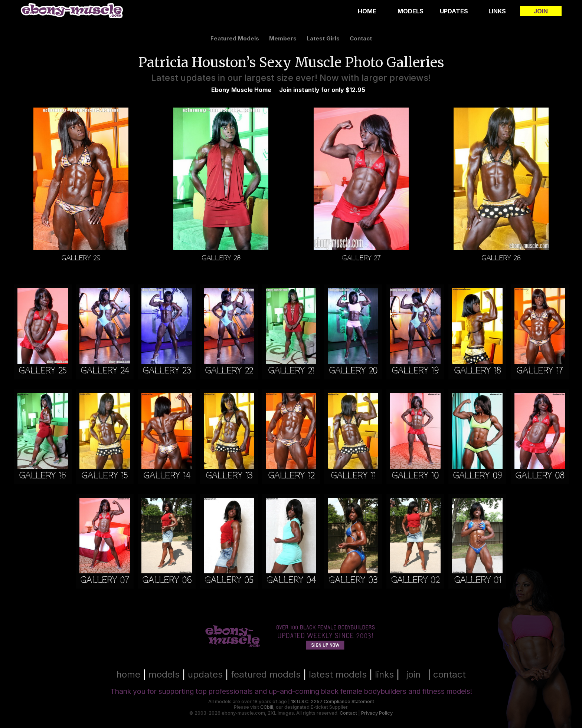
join (413, 674)
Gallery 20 (353, 371)
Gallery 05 (229, 580)
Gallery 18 (477, 371)
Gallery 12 (291, 476)
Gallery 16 (42, 476)
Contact (348, 713)
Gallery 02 (415, 580)
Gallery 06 (167, 580)
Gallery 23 (167, 371)
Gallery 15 (104, 476)
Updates (454, 11)
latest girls (323, 38)
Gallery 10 (415, 476)
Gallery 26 (501, 258)
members (283, 38)
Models (411, 11)
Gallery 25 (42, 371)
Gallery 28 (221, 258)
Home (367, 11)
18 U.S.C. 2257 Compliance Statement (333, 701)
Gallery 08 (540, 476)
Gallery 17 (540, 371)
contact (361, 38)
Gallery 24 (105, 371)
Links (497, 11)
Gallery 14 (167, 476)
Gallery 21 (291, 371)
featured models (235, 38)
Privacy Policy (377, 713)
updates (205, 674)
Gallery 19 (415, 371)
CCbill (267, 707)
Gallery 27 (361, 258)
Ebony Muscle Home (241, 90)
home (128, 674)
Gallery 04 (291, 580)
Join (541, 11)
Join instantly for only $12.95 (322, 90)
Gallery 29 (81, 258)
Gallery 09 (478, 476)
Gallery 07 (104, 580)
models (164, 674)
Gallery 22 (229, 371)
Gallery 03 (353, 580)
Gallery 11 (353, 476)
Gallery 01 (478, 580)
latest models (338, 674)
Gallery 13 (229, 476)
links (384, 674)
